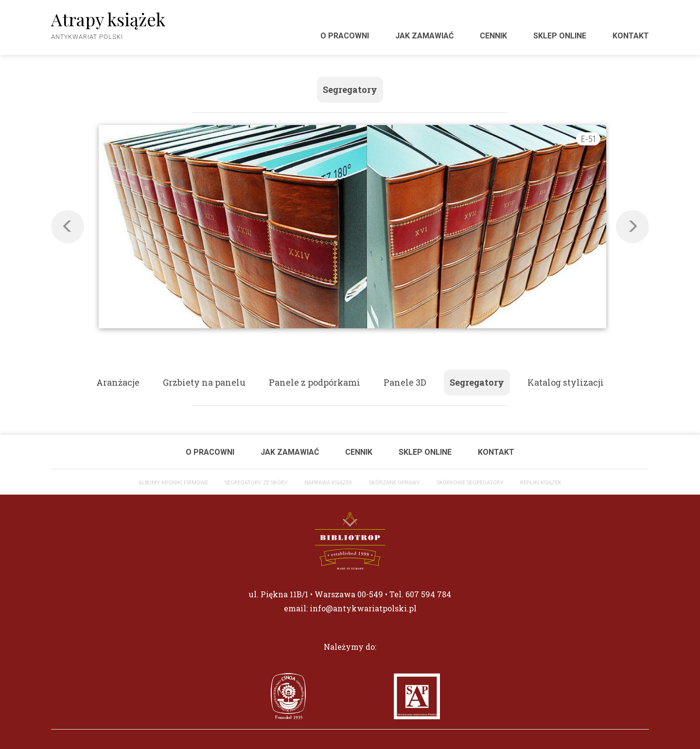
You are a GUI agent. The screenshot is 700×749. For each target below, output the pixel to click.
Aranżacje (118, 382)
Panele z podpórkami (315, 382)
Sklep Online (560, 36)
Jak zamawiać (424, 36)
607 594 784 (428, 594)
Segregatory (350, 89)
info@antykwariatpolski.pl (363, 608)
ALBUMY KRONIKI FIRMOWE (173, 483)
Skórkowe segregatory (470, 483)
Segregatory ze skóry (256, 483)
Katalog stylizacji (566, 382)
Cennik (493, 36)
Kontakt (631, 36)
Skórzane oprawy (394, 483)
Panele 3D (405, 382)
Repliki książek (541, 483)
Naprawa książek (328, 483)
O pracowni (345, 36)
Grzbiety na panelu (204, 382)
